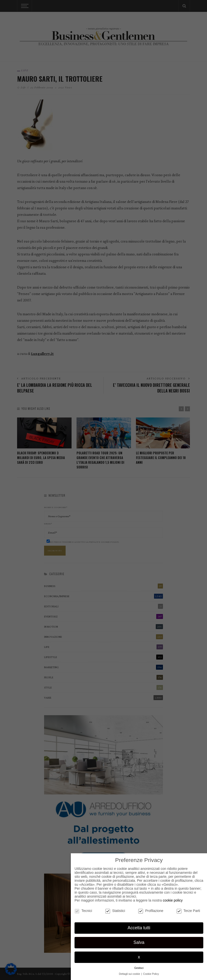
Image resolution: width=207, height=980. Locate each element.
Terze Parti (188, 911)
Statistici (115, 911)
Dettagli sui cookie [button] (130, 974)
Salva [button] (139, 942)
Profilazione (151, 911)
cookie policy (173, 900)
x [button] (139, 957)
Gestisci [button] (139, 968)
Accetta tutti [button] (139, 928)
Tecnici (83, 911)
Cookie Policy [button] (151, 974)
